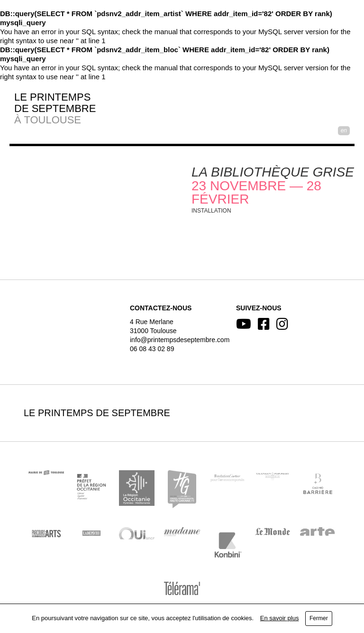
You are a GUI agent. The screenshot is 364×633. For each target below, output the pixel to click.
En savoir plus (280, 618)
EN (344, 130)
